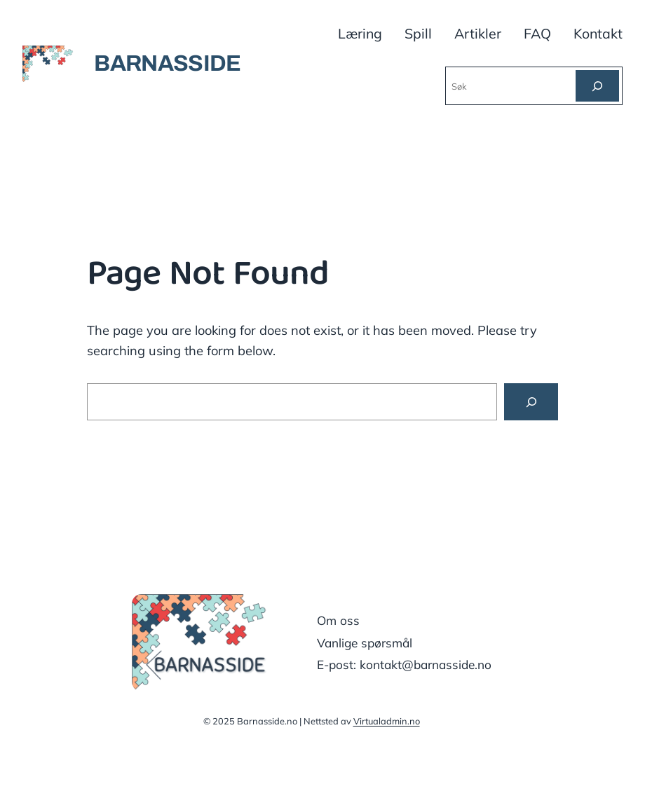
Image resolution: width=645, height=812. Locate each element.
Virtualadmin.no (387, 721)
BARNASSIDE (168, 63)
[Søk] (597, 86)
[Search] (531, 401)
